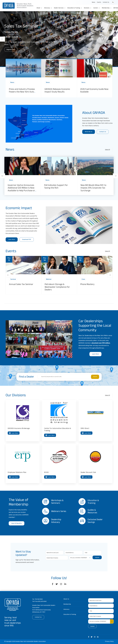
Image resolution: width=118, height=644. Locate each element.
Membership (67, 604)
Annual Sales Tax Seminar (21, 285)
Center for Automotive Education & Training (58, 430)
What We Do (89, 132)
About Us (66, 599)
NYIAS (46, 473)
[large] (53, 584)
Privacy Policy (109, 642)
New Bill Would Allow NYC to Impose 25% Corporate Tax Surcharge (93, 188)
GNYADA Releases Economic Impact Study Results (57, 91)
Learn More (12, 240)
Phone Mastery (87, 285)
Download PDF (27, 240)
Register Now (11, 50)
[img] (23, 68)
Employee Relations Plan (17, 473)
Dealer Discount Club (88, 473)
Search (95, 377)
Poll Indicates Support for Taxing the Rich (56, 187)
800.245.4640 (42, 602)
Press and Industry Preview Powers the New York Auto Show (22, 92)
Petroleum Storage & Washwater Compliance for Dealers (57, 287)
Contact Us (103, 132)
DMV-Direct (85, 429)
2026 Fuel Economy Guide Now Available (94, 91)
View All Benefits (17, 524)
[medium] (89, 637)
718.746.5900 (39, 599)
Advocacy (66, 609)
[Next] (116, 39)
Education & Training (70, 615)
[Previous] (2, 39)
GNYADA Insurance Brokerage (19, 429)
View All (107, 150)
